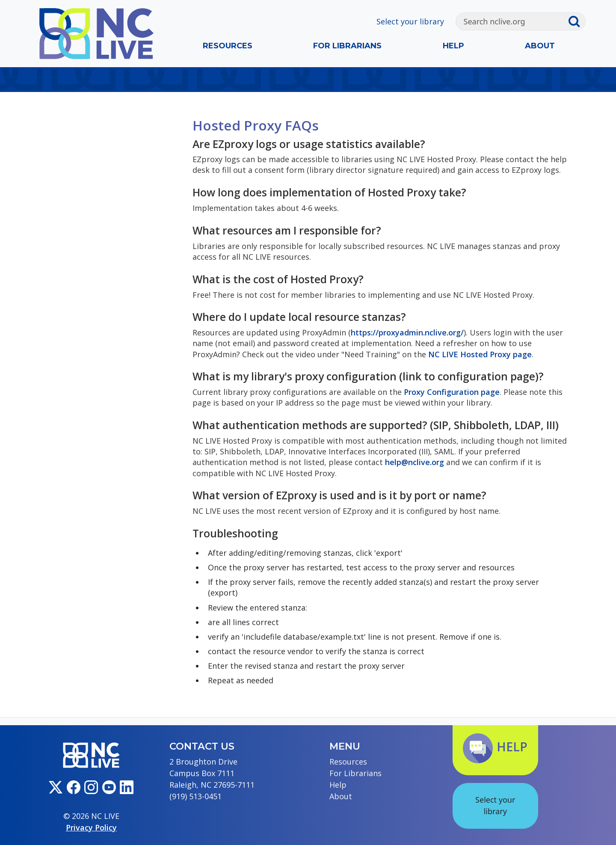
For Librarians (347, 46)
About (540, 46)
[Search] (512, 21)
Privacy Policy (91, 827)
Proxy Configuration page (452, 392)
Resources (228, 46)
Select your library (410, 21)
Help (453, 46)
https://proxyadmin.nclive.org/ (407, 332)
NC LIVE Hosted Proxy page (480, 354)
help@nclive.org (415, 462)
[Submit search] (576, 21)
